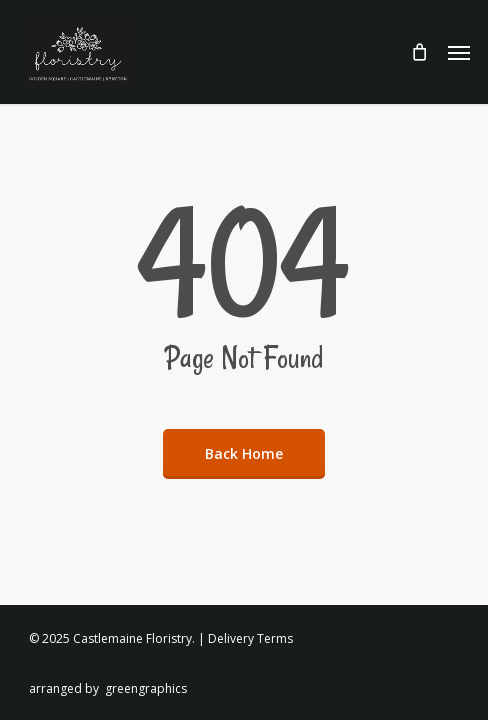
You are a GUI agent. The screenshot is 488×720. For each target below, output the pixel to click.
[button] (459, 52)
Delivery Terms (250, 638)
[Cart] (419, 52)
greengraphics (146, 688)
